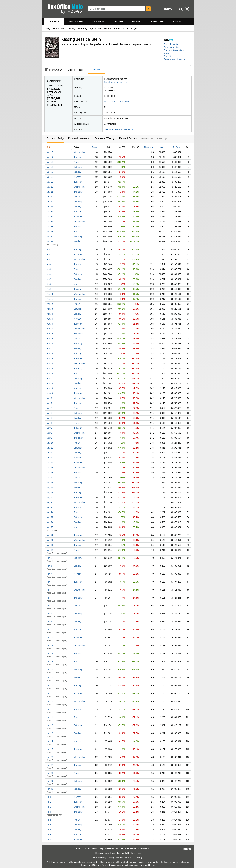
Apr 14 (50, 314)
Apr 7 (49, 279)
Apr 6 (49, 274)
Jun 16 (50, 677)
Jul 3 (49, 807)
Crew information (172, 47)
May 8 (49, 433)
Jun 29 (50, 781)
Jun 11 (50, 638)
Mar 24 (50, 207)
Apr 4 (49, 264)
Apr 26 (50, 373)
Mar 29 (50, 231)
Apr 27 (50, 378)
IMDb (131, 857)
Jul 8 (49, 835)
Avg (162, 147)
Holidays (132, 29)
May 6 (49, 423)
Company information (174, 50)
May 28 (50, 535)
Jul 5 (49, 820)
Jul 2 (49, 802)
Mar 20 (50, 187)
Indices (177, 22)
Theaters (148, 147)
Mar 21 (50, 192)
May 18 (50, 482)
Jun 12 (50, 646)
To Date (176, 147)
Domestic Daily (55, 138)
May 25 (50, 517)
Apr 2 (49, 254)
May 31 (50, 550)
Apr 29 (50, 388)
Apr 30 (50, 393)
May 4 (49, 413)
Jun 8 (49, 614)
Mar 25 (50, 212)
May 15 (50, 468)
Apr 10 (50, 294)
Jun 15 (50, 669)
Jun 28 (50, 773)
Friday (77, 162)
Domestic (54, 22)
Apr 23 (50, 358)
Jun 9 (49, 622)
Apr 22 (50, 354)
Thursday (78, 157)
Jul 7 (49, 830)
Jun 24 (50, 741)
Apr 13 (50, 309)
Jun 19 (50, 701)
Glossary (99, 853)
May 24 (50, 512)
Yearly (107, 29)
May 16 (50, 473)
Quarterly (95, 29)
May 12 (50, 453)
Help (139, 853)
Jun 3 (49, 574)
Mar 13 (50, 152)
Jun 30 (50, 789)
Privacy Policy (108, 865)
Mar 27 (50, 222)
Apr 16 (50, 324)
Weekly (71, 29)
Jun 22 (50, 725)
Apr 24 (50, 363)
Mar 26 (50, 217)
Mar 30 (50, 236)
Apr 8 (49, 284)
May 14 (50, 463)
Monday (78, 177)
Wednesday (79, 152)
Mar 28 (50, 227)
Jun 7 (49, 606)
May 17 (50, 478)
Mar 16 (50, 167)
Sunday (77, 172)
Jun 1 (49, 558)
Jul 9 (49, 840)
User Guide (110, 853)
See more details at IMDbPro (119, 129)
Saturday (78, 167)
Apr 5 (49, 269)
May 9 (49, 438)
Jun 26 (50, 757)
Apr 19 (50, 339)
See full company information (117, 82)
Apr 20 (50, 344)
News (166, 53)
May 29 (50, 540)
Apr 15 (50, 319)
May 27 (50, 527)
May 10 (50, 443)
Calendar (118, 22)
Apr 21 (50, 349)
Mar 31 (50, 241)
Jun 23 (50, 733)
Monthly (83, 29)
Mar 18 (50, 177)
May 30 (50, 545)
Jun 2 (49, 566)
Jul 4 (49, 812)
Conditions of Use (89, 865)
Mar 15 (50, 162)
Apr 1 (49, 249)
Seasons (119, 29)
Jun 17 (50, 685)
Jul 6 (49, 825)
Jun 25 (50, 749)
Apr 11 (50, 299)
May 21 (50, 497)
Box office (168, 56)
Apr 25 (50, 368)
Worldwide (98, 22)
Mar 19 (50, 182)
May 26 (50, 522)
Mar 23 (50, 202)
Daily (47, 29)
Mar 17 (50, 172)
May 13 (50, 458)
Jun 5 (49, 590)
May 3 (49, 408)
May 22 (50, 502)
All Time (137, 22)
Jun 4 (49, 582)
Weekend (59, 29)
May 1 (49, 398)
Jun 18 (50, 693)
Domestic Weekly (105, 138)
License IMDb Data (126, 853)
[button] (176, 61)
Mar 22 (50, 197)
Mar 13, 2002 (110, 102)
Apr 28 (50, 383)
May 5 (49, 418)
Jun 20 (50, 709)
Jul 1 (49, 797)
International (76, 22)
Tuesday (78, 182)
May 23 (50, 507)
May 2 (49, 403)
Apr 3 (49, 259)
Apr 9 (49, 289)
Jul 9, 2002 (124, 102)
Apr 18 (50, 334)
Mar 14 (50, 157)
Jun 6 (49, 598)
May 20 (50, 492)
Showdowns (157, 22)
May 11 (50, 448)
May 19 (50, 487)
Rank (94, 147)
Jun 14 (50, 661)
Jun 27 (50, 765)
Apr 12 (50, 304)
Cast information (171, 44)
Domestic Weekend (79, 138)
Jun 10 (50, 630)
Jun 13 (50, 654)
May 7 (49, 428)
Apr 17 (50, 329)
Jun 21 (50, 717)
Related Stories (128, 138)
